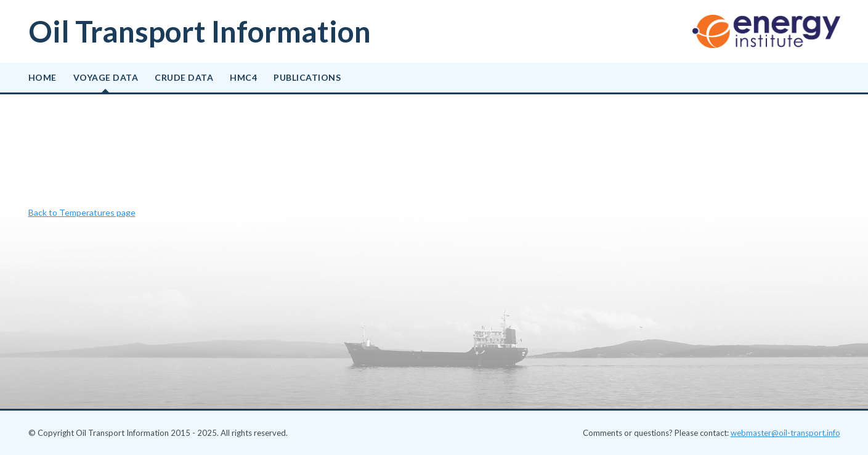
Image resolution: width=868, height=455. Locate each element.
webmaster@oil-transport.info (785, 433)
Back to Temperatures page (82, 212)
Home (43, 77)
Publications (307, 77)
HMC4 (243, 77)
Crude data (184, 77)
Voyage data (106, 77)
